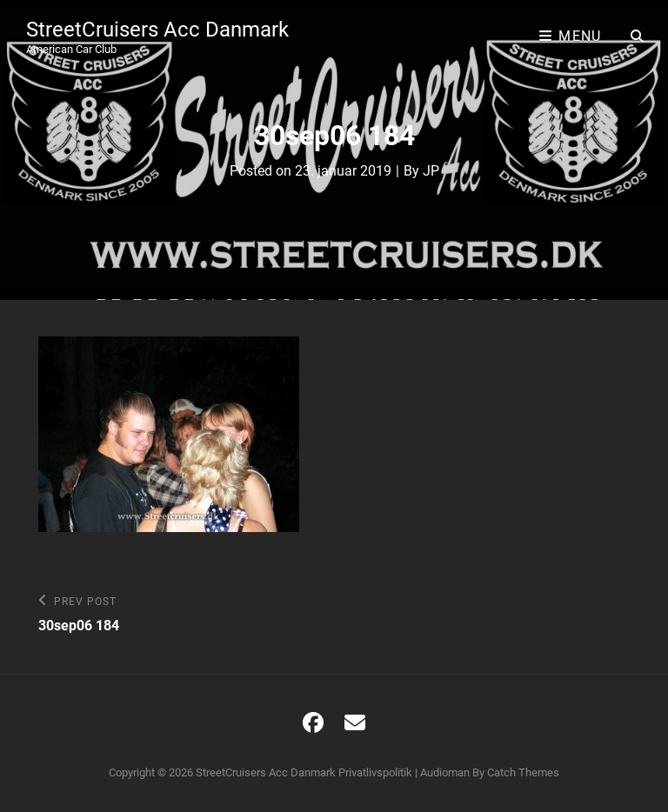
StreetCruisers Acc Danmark (157, 30)
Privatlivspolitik (375, 772)
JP (431, 171)
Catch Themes (523, 772)
